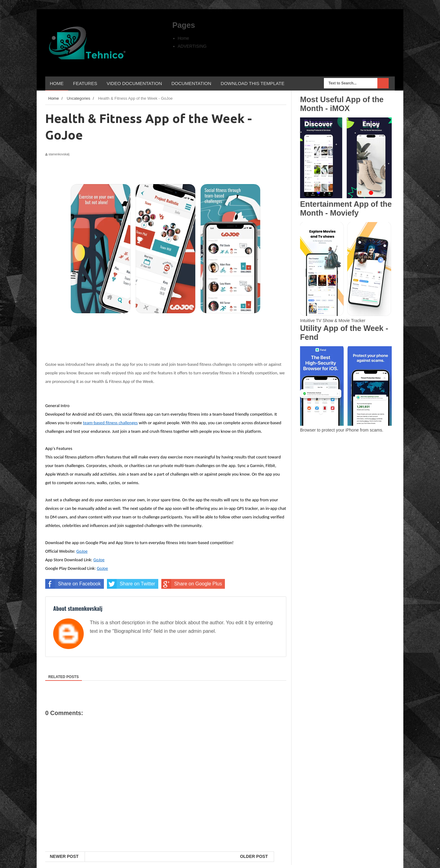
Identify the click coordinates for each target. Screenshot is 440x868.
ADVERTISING (192, 46)
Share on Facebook (73, 584)
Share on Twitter (131, 584)
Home (183, 38)
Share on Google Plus (192, 584)
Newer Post (64, 856)
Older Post (254, 856)
